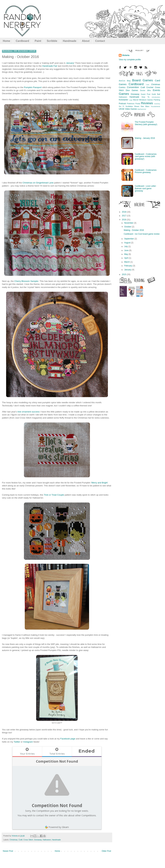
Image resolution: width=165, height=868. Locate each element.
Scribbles (129, 106)
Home (6, 41)
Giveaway (38, 840)
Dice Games (132, 90)
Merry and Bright (99, 483)
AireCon (122, 81)
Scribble (52, 41)
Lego (131, 100)
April (126, 258)
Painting (157, 100)
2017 (124, 216)
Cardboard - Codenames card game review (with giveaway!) (146, 156)
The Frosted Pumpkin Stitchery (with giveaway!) (146, 123)
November (129, 223)
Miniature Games (146, 100)
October (128, 227)
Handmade (70, 41)
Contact (100, 41)
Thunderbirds (156, 106)
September (129, 239)
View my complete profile (130, 60)
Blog (129, 81)
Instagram (28, 742)
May (126, 254)
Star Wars (145, 106)
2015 (124, 274)
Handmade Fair (50, 66)
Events (156, 90)
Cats (148, 85)
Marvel (136, 100)
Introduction (156, 97)
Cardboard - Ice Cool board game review (142, 234)
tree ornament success (28, 412)
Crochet (150, 87)
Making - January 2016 (145, 138)
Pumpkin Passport (33, 87)
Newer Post (8, 851)
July (126, 246)
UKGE (122, 109)
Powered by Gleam (57, 827)
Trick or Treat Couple (54, 495)
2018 (124, 212)
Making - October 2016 (134, 230)
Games (124, 94)
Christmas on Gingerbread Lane (38, 183)
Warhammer (142, 109)
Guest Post (146, 94)
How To (145, 97)
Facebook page (68, 739)
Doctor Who (146, 90)
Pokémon (131, 104)
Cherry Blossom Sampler (26, 281)
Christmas (14, 840)
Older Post (106, 851)
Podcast (122, 104)
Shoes (137, 106)
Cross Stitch (28, 840)
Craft (20, 840)
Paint (38, 41)
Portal (138, 104)
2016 (124, 220)
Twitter (17, 742)
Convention (133, 87)
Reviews (147, 103)
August (128, 243)
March (127, 262)
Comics (122, 87)
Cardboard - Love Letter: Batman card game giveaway (146, 188)
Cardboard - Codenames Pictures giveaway (146, 171)
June (127, 250)
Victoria (126, 55)
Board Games (142, 80)
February (128, 266)
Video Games (131, 109)
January (70, 63)
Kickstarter (124, 100)
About (86, 41)
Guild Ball (156, 94)
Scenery (157, 104)
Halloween (47, 840)
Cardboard (22, 41)
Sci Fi (121, 106)
